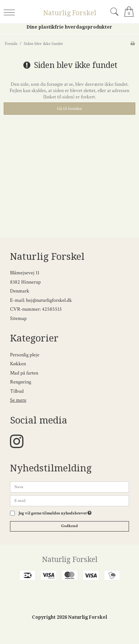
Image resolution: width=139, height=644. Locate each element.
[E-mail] (69, 500)
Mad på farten (24, 373)
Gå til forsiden (69, 108)
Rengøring (21, 382)
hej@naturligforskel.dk (49, 300)
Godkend (69, 526)
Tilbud (17, 391)
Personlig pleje (25, 355)
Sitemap (18, 318)
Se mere (18, 400)
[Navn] (69, 487)
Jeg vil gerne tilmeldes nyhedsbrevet (55, 513)
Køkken (18, 364)
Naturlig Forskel (70, 13)
